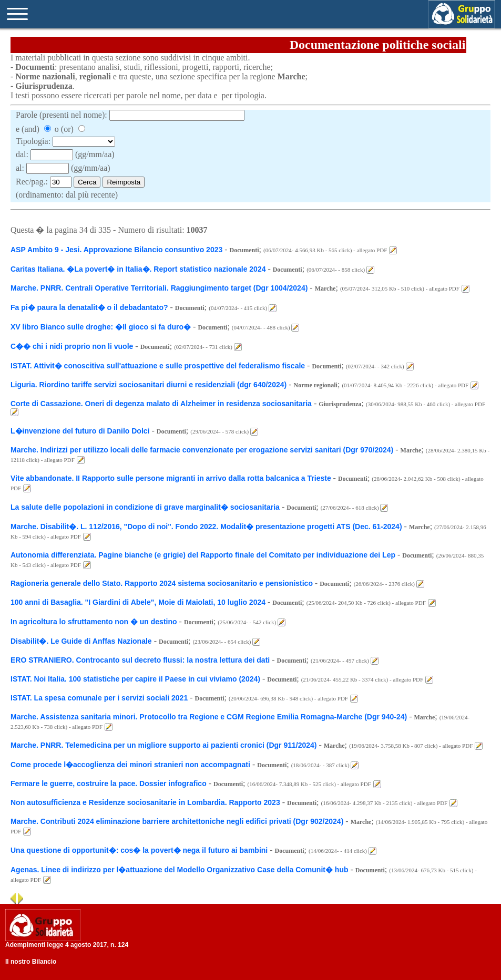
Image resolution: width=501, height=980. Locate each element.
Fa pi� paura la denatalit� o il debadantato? (89, 307)
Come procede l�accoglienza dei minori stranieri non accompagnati (130, 765)
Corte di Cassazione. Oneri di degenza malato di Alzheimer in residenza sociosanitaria (161, 404)
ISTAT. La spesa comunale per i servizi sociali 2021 (99, 698)
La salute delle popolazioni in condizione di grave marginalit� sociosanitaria (145, 507)
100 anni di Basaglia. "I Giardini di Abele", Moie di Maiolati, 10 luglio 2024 (138, 602)
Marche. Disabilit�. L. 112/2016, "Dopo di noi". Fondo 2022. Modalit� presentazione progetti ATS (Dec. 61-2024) (206, 527)
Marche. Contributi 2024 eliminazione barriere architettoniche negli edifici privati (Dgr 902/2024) (177, 821)
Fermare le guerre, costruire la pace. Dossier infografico (109, 783)
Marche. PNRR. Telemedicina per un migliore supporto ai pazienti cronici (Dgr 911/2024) (163, 745)
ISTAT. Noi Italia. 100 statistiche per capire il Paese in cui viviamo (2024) (135, 679)
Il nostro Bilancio (31, 962)
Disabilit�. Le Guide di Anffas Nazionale (81, 641)
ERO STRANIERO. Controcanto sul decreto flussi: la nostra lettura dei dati (140, 660)
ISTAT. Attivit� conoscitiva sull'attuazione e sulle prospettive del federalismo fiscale (158, 366)
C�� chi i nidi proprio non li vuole (72, 346)
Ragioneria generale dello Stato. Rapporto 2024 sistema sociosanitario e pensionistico (163, 583)
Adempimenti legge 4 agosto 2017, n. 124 (67, 945)
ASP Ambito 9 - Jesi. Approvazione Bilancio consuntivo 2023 (116, 250)
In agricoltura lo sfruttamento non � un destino (94, 622)
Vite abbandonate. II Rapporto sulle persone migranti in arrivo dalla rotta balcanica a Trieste (172, 478)
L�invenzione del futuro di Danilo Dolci (80, 431)
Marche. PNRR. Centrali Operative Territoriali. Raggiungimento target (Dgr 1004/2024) (159, 288)
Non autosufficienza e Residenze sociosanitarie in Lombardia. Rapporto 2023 (145, 802)
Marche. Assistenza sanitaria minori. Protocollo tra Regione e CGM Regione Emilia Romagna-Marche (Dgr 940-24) (209, 717)
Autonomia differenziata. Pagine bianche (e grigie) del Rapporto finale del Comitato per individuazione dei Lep (203, 555)
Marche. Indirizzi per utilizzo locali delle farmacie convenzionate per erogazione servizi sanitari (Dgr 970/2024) (202, 450)
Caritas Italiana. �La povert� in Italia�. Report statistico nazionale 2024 (139, 269)
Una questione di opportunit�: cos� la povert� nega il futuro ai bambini (139, 850)
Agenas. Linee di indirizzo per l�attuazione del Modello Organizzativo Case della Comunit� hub (180, 870)
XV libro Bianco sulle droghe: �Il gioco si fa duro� (101, 327)
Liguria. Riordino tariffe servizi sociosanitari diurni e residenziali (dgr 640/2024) (149, 385)
